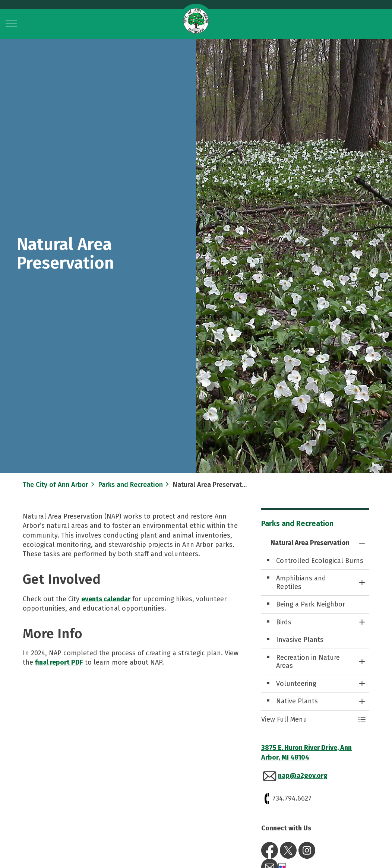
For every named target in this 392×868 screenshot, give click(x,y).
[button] (308, 720)
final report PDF (59, 662)
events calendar (106, 599)
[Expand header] (11, 24)
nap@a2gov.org (303, 776)
